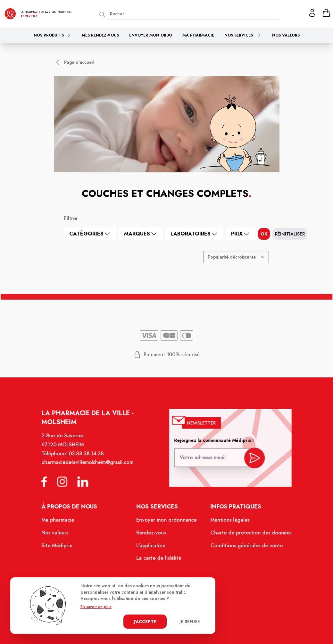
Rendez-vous (152, 536)
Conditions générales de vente (243, 548)
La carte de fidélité (159, 560)
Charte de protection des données (248, 536)
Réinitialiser (290, 234)
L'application (151, 548)
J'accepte (145, 622)
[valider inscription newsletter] (251, 462)
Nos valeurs (286, 35)
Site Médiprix (61, 548)
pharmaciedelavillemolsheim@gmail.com (91, 468)
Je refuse (190, 622)
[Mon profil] (312, 13)
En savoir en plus (96, 607)
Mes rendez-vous (100, 35)
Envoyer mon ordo (151, 35)
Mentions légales (227, 524)
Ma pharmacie (198, 35)
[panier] (326, 13)
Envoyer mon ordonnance (166, 524)
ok (264, 234)
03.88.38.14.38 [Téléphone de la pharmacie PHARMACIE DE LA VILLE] (90, 460)
